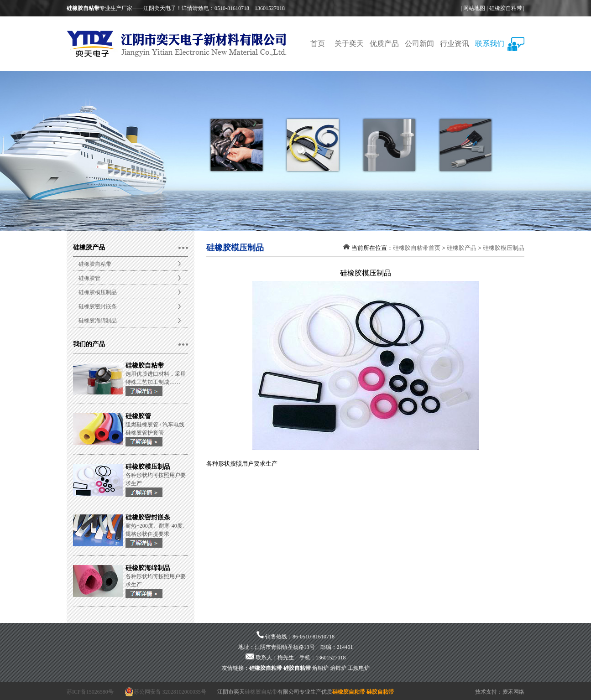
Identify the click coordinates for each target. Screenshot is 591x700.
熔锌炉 (338, 668)
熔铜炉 (320, 668)
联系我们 (490, 44)
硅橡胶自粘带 (506, 8)
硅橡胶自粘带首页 (417, 248)
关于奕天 (349, 44)
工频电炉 (359, 668)
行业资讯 (455, 44)
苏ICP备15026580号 (90, 692)
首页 (318, 44)
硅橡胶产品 (462, 248)
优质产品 (384, 44)
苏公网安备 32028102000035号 (165, 692)
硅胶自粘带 (297, 668)
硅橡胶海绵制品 (98, 321)
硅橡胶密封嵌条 (98, 306)
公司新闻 (419, 44)
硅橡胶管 (89, 278)
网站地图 (474, 8)
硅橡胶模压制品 (98, 292)
